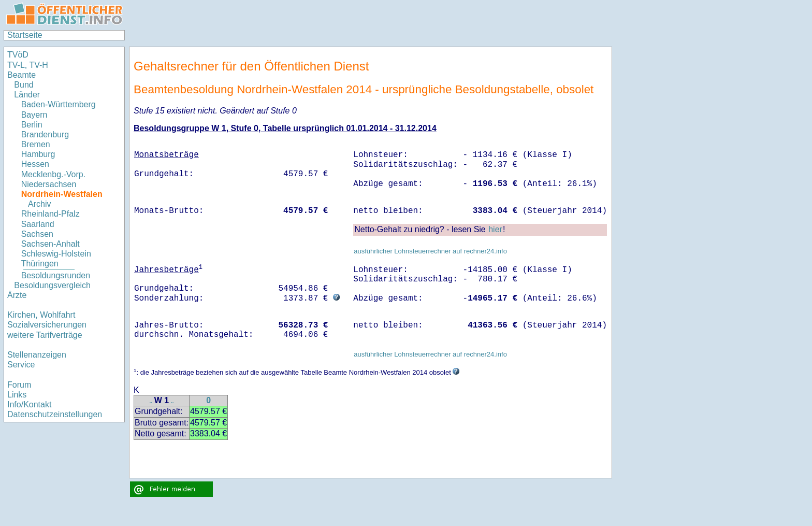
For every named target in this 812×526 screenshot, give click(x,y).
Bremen (36, 144)
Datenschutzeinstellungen (55, 414)
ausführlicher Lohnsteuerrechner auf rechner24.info (430, 251)
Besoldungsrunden (56, 275)
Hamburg (38, 154)
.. (151, 401)
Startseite (25, 35)
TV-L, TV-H (28, 65)
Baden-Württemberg (59, 104)
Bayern (34, 115)
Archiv (39, 204)
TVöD (18, 55)
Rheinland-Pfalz (50, 214)
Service (21, 365)
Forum (19, 385)
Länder (27, 95)
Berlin (32, 125)
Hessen (35, 164)
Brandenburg (45, 134)
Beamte (21, 75)
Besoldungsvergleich (52, 285)
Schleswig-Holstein (56, 254)
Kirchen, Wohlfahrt (41, 315)
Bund (24, 85)
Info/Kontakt (29, 404)
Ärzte (17, 295)
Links (17, 395)
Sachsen (37, 234)
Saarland (38, 224)
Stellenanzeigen (37, 355)
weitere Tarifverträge (45, 335)
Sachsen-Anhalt (50, 244)
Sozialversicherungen (47, 325)
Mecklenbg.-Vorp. (54, 174)
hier (495, 229)
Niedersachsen (49, 184)
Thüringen (40, 264)
